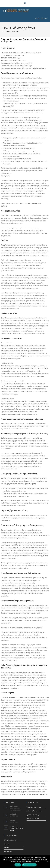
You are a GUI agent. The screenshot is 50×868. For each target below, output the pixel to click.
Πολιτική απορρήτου (29, 865)
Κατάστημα (8, 851)
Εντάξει (18, 865)
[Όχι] (47, 861)
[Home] (3, 31)
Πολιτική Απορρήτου (12, 31)
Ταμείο (6, 848)
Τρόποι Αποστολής (33, 815)
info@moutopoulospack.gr (16, 829)
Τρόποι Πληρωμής (33, 819)
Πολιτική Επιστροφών (34, 811)
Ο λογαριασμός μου (11, 840)
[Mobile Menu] (44, 18)
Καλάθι (6, 844)
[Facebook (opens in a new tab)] (25, 3)
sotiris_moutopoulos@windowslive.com (33, 68)
